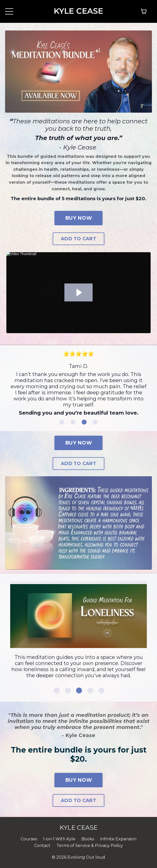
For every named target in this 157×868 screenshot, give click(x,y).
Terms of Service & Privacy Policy (90, 846)
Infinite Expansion (118, 839)
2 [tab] (73, 422)
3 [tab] (84, 422)
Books (88, 839)
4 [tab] (95, 422)
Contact (42, 846)
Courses (29, 839)
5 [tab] (101, 690)
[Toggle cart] (144, 11)
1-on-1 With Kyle (59, 839)
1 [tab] (62, 422)
